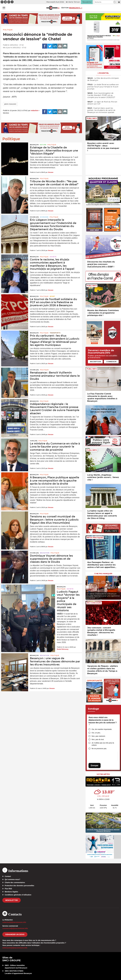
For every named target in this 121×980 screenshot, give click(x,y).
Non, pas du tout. (98, 739)
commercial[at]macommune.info (15, 928)
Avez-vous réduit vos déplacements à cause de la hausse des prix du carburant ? (103, 721)
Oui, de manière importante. (102, 729)
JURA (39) (34, 441)
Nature (43, 145)
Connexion (111, 362)
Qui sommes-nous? (12, 879)
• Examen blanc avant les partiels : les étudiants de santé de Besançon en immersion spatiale (101, 110)
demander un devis (15, 934)
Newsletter (12, 900)
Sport (52, 296)
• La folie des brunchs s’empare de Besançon (103, 79)
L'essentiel (103, 73)
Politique (8, 30)
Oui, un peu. (96, 733)
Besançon (34, 145)
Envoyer (95, 765)
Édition (65, 8)
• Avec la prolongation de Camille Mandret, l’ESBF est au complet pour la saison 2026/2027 (101, 95)
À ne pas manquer (103, 574)
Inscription (95, 362)
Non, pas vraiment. (99, 736)
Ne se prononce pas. (99, 749)
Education (45, 553)
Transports (55, 333)
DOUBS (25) (34, 217)
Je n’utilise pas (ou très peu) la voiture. (103, 744)
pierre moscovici (10, 104)
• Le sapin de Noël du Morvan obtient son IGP (102, 103)
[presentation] (87, 587)
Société (53, 257)
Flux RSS (8, 889)
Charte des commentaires (15, 882)
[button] (115, 2)
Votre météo (103, 774)
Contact (8, 876)
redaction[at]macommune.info (14, 922)
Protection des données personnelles (19, 886)
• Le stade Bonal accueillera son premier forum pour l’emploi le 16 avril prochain (103, 87)
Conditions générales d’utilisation (18, 895)
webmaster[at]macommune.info (15, 948)
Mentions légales (11, 892)
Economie (44, 217)
